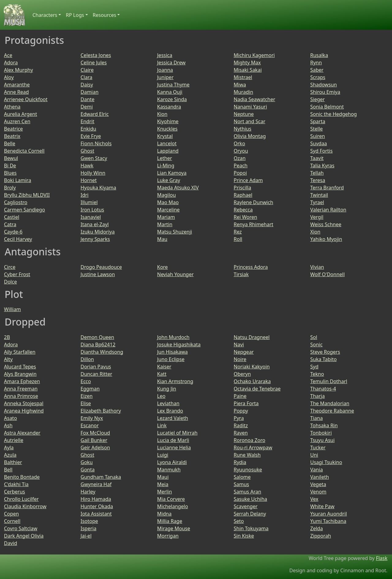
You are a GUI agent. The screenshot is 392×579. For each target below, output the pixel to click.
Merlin (164, 492)
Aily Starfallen (20, 352)
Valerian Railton (328, 210)
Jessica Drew (171, 63)
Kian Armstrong (175, 381)
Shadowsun (324, 85)
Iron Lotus (92, 210)
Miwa (240, 85)
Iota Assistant (96, 514)
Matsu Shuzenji (175, 232)
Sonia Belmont (327, 107)
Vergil (317, 217)
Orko (239, 143)
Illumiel (89, 202)
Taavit (317, 158)
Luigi (163, 455)
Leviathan (168, 403)
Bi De (10, 166)
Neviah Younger (175, 274)
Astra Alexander (22, 433)
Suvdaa (319, 143)
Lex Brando (170, 411)
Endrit (87, 121)
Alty (8, 359)
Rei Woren (245, 217)
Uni (314, 455)
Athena (12, 107)
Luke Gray (169, 180)
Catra (10, 224)
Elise (86, 403)
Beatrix (12, 136)
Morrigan (168, 536)
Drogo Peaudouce (101, 267)
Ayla (9, 448)
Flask (382, 558)
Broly (10, 188)
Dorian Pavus (96, 367)
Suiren (318, 136)
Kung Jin (167, 389)
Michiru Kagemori (254, 55)
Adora (11, 63)
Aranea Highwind (24, 411)
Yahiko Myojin (326, 239)
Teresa (318, 180)
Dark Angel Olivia (24, 536)
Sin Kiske (244, 536)
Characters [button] (45, 15)
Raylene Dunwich (253, 202)
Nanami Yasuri (250, 107)
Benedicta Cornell (24, 151)
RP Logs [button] (75, 15)
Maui (163, 477)
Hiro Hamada (96, 499)
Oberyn (242, 374)
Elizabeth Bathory (101, 411)
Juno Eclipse (171, 359)
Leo (161, 396)
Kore (162, 267)
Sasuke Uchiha (250, 499)
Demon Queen (97, 337)
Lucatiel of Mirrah (177, 433)
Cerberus (15, 492)
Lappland (168, 151)
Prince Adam (248, 180)
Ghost (87, 151)
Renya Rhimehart (253, 224)
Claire (87, 70)
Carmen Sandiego (24, 210)
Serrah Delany (250, 514)
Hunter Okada (97, 506)
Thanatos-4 (323, 389)
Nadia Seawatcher (254, 99)
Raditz (241, 425)
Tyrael (317, 202)
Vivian (317, 267)
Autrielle (14, 440)
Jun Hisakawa (172, 352)
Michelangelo (173, 506)
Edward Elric (95, 114)
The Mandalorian (330, 403)
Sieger (317, 99)
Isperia (89, 528)
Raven (241, 433)
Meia (163, 484)
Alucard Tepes (20, 367)
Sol (314, 337)
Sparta (318, 121)
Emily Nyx (92, 418)
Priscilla (242, 188)
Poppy (241, 411)
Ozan (240, 158)
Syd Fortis (321, 151)
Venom (318, 492)
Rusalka (319, 55)
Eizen (87, 396)
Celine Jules (94, 63)
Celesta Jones (96, 55)
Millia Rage (170, 521)
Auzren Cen (17, 121)
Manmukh (169, 470)
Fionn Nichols (96, 143)
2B (7, 337)
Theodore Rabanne (332, 411)
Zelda (317, 528)
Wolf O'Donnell (328, 274)
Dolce (10, 282)
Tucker (318, 448)
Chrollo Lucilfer (21, 499)
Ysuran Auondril (329, 514)
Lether (165, 158)
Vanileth (320, 477)
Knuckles (167, 129)
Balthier (13, 462)
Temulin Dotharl (329, 381)
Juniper (165, 77)
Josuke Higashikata (179, 345)
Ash (8, 425)
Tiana (317, 418)
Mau (162, 239)
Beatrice (13, 129)
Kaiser (164, 367)
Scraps (318, 77)
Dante (87, 99)
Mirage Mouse (174, 528)
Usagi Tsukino (326, 462)
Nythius (243, 129)
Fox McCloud (95, 433)
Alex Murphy (19, 70)
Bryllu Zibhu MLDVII (27, 195)
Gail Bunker (94, 440)
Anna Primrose (21, 396)
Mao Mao (168, 202)
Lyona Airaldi (172, 462)
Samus (241, 484)
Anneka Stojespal (24, 403)
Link (162, 425)
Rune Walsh (247, 455)
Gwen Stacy (94, 158)
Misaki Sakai (248, 70)
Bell (8, 470)
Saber (317, 70)
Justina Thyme (173, 85)
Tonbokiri (321, 433)
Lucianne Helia (174, 448)
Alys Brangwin (20, 374)
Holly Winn (93, 173)
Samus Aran (247, 492)
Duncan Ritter (96, 374)
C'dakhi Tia (16, 484)
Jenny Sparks (95, 239)
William (12, 309)
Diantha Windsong (102, 352)
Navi (239, 345)
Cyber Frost (17, 274)
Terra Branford (327, 188)
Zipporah (321, 536)
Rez (238, 232)
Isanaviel (91, 217)
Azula (10, 455)
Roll (238, 239)
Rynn (316, 63)
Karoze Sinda (172, 99)
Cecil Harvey (18, 239)
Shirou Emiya (325, 92)
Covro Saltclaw (21, 528)
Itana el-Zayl (95, 224)
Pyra (239, 418)
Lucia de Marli (173, 440)
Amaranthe (17, 85)
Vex (314, 499)
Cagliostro (16, 202)
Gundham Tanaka (101, 477)
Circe (10, 267)
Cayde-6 (13, 232)
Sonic (316, 345)
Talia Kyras (322, 166)
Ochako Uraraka (252, 381)
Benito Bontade (22, 477)
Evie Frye (91, 136)
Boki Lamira (18, 180)
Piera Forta (246, 403)
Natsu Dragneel (252, 337)
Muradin (243, 92)
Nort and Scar (249, 121)
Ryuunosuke (248, 470)
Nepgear (244, 352)
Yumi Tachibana (328, 521)
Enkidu (88, 129)
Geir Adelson (95, 448)
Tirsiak (241, 274)
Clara (86, 77)
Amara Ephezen (22, 381)
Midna (164, 514)
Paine (240, 396)
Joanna (165, 70)
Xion (315, 232)
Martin (165, 224)
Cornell (12, 521)
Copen (11, 514)
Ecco (86, 381)
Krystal (165, 136)
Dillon (87, 359)
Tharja (317, 396)
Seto (239, 521)
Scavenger (246, 506)
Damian (90, 92)
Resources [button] (105, 15)
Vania (317, 470)
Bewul (11, 158)
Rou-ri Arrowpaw (253, 448)
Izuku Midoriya (98, 232)
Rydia (240, 462)
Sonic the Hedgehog (334, 114)
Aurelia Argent (21, 114)
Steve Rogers (325, 352)
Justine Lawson (98, 274)
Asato (10, 418)
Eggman (90, 389)
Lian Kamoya (172, 173)
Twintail (319, 195)
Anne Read (16, 92)
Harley (88, 492)
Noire (240, 359)
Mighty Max (247, 63)
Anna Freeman (21, 389)
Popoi (240, 173)
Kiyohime (168, 121)
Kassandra (169, 107)
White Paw (322, 506)
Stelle (317, 129)
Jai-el (86, 536)
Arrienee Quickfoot (26, 99)
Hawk (87, 166)
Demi (87, 107)
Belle (10, 143)
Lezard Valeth (173, 418)
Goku (87, 462)
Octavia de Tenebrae (257, 389)
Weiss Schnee (326, 224)
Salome (242, 477)
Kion (162, 114)
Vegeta (318, 484)
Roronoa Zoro (249, 440)
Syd (314, 367)
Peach (241, 166)
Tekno (317, 374)
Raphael (243, 195)
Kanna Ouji (170, 92)
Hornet (89, 180)
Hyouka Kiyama (98, 188)
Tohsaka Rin (324, 425)
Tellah (317, 173)
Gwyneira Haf (96, 484)
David (11, 543)
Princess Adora (251, 267)
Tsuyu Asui (322, 440)
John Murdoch (173, 337)
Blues (10, 173)
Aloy (9, 77)
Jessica (165, 55)
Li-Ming (166, 166)
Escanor (90, 425)
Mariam (166, 217)
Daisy (87, 85)
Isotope (89, 521)
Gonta (88, 470)
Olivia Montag (250, 136)
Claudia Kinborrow (25, 506)
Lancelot (167, 143)
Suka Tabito (323, 359)
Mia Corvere (171, 499)
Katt (162, 374)
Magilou (166, 195)
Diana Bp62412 (98, 345)
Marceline (168, 210)
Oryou (241, 151)
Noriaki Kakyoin (252, 367)
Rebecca (243, 210)
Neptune (244, 114)
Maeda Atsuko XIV (178, 188)
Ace (8, 55)
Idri (85, 195)
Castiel (12, 217)
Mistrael (243, 77)
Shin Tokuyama (251, 528)
